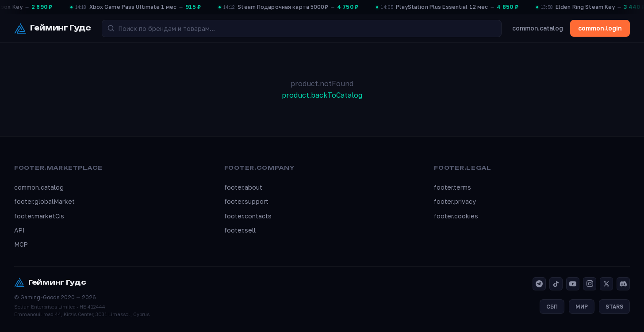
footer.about (243, 187)
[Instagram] (590, 284)
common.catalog (538, 28)
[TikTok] (556, 284)
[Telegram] (539, 284)
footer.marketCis (39, 216)
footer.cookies (456, 216)
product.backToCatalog (322, 95)
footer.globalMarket (44, 201)
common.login (600, 28)
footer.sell (240, 230)
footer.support (246, 201)
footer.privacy (455, 201)
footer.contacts (248, 216)
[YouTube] (573, 284)
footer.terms (452, 187)
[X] (606, 284)
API (19, 230)
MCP (21, 244)
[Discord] (623, 284)
